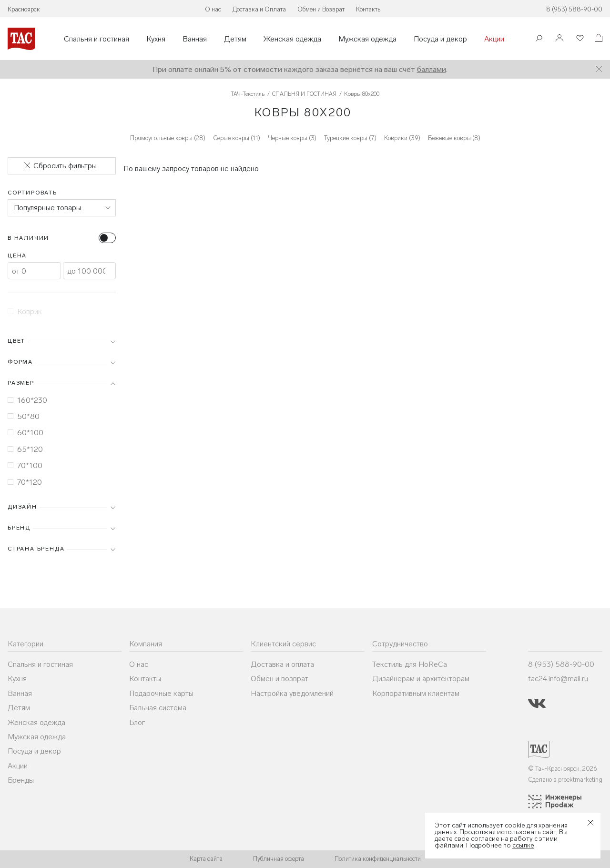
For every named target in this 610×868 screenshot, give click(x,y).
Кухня (156, 39)
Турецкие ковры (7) (350, 138)
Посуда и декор (440, 39)
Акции (494, 39)
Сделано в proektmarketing (565, 780)
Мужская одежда (367, 39)
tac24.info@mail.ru (558, 679)
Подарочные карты (161, 693)
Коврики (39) (402, 138)
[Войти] (559, 39)
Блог (137, 722)
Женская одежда (292, 39)
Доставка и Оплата (259, 9)
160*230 (27, 400)
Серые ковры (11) (237, 138)
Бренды (21, 780)
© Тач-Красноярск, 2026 (563, 769)
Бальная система (158, 708)
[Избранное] (579, 39)
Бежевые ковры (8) (454, 138)
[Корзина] (598, 39)
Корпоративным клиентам (416, 693)
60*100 (25, 433)
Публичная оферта (279, 859)
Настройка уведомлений (292, 693)
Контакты (369, 9)
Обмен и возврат (280, 679)
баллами (432, 69)
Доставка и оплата (282, 664)
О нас (213, 9)
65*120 (25, 449)
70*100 (25, 465)
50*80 (24, 416)
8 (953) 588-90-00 (574, 9)
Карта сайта (206, 859)
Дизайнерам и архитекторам (421, 679)
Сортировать (32, 193)
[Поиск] (539, 39)
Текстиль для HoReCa (410, 664)
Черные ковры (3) (292, 138)
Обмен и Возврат (321, 9)
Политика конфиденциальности (378, 859)
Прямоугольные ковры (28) (168, 138)
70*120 (25, 482)
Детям (235, 39)
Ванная (195, 39)
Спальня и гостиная (97, 39)
